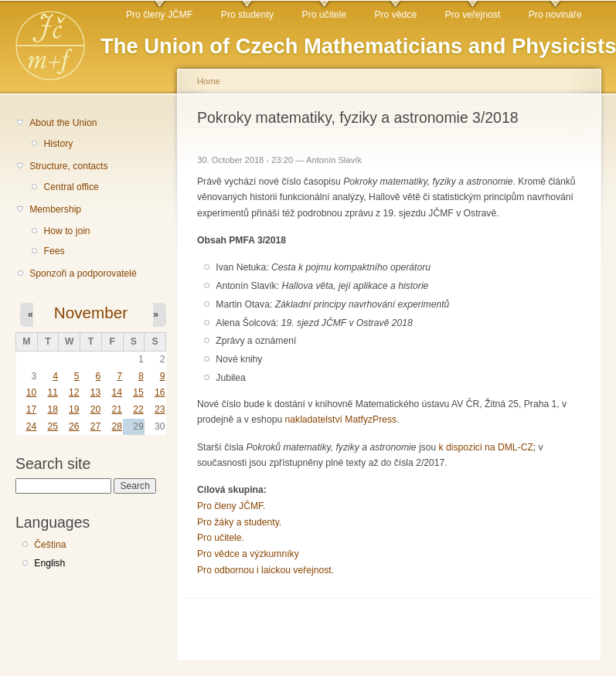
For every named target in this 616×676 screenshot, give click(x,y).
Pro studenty (247, 15)
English (49, 563)
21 (117, 409)
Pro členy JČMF (159, 15)
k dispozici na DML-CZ (486, 447)
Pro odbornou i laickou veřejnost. (265, 570)
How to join (66, 231)
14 (117, 392)
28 (117, 426)
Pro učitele (324, 15)
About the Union (63, 123)
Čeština (50, 545)
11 (53, 392)
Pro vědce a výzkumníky (248, 554)
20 (96, 409)
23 (160, 409)
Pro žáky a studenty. (239, 522)
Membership (55, 209)
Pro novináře (555, 15)
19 (74, 409)
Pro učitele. (221, 538)
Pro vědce (395, 15)
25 (53, 426)
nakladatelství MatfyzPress (341, 420)
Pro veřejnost (473, 15)
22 (138, 409)
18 (53, 409)
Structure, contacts (68, 166)
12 (74, 392)
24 (32, 426)
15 (138, 392)
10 (32, 392)
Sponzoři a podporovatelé (83, 273)
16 (160, 392)
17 (32, 409)
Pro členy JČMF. (231, 506)
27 (96, 426)
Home (209, 81)
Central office (71, 187)
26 (74, 426)
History (58, 144)
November (91, 313)
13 (96, 392)
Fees (54, 251)
